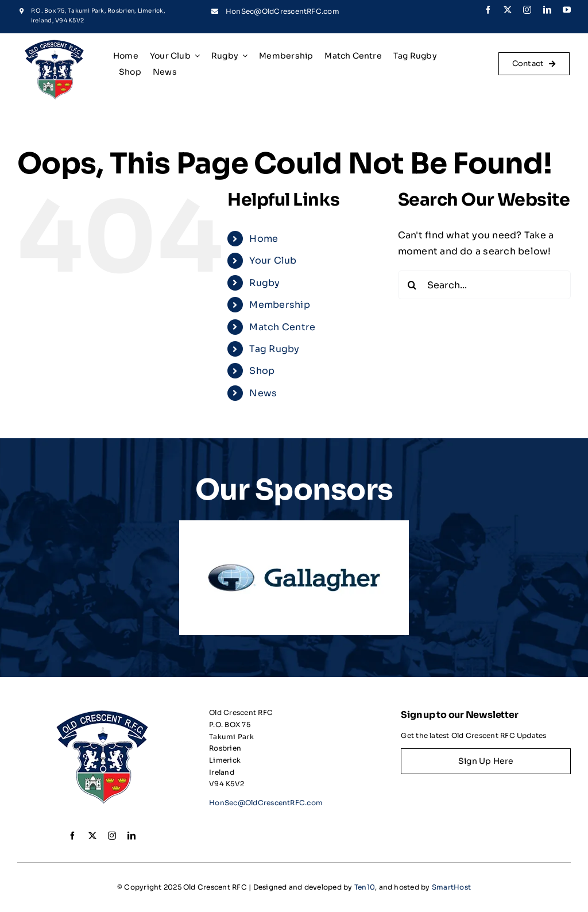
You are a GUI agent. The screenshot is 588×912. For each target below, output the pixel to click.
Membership (279, 305)
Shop (262, 371)
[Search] (412, 285)
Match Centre (282, 327)
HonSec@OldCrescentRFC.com (283, 11)
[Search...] (484, 285)
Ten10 (365, 887)
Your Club (273, 260)
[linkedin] (547, 10)
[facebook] (488, 10)
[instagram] (527, 10)
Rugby (264, 283)
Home (264, 239)
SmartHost (451, 887)
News (263, 393)
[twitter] (508, 10)
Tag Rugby (274, 349)
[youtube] (567, 10)
